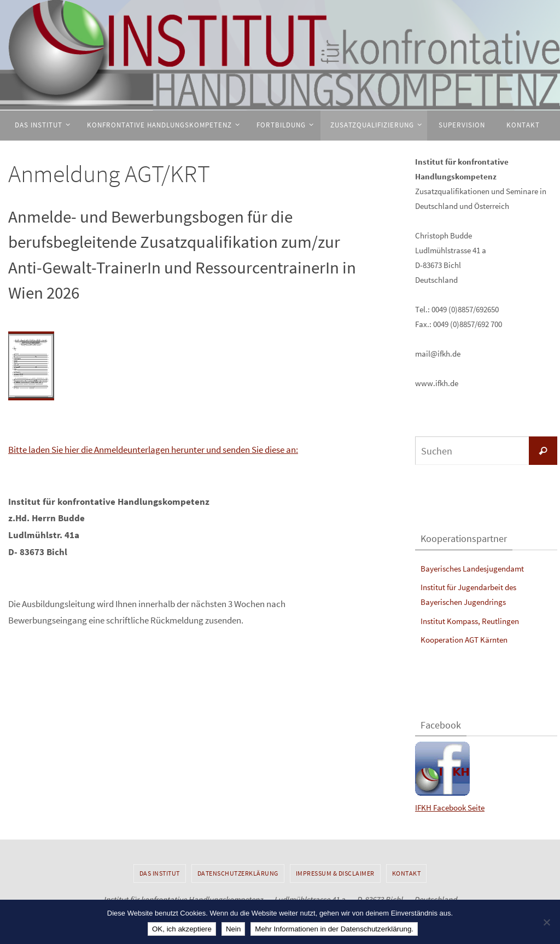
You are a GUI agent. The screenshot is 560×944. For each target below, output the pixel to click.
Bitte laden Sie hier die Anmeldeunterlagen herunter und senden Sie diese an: (153, 450)
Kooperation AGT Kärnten (464, 640)
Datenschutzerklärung (238, 873)
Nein (233, 929)
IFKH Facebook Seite (450, 808)
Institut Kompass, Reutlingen (470, 621)
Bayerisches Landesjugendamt (472, 569)
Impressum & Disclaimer (335, 873)
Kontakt (407, 873)
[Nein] (546, 922)
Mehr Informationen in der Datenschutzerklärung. (334, 929)
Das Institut (160, 873)
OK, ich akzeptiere (182, 929)
